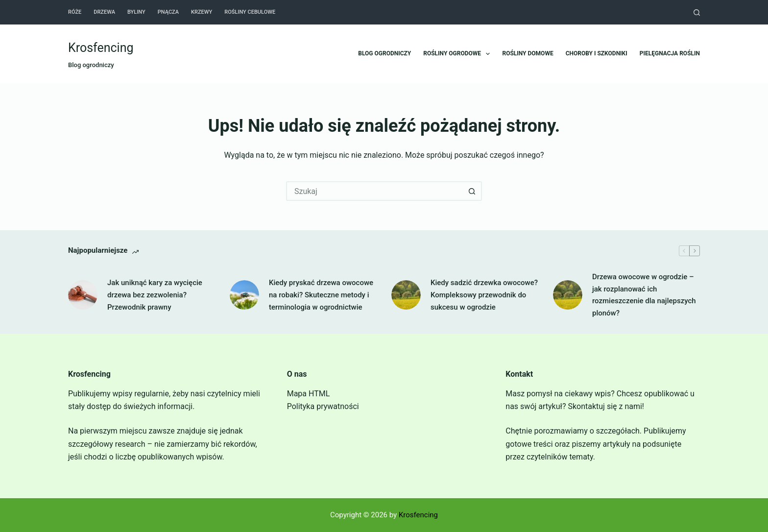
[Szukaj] (697, 12)
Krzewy (202, 12)
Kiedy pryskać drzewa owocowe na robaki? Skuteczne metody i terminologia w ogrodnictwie (321, 295)
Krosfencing (101, 48)
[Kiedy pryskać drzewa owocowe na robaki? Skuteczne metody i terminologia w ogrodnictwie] (244, 295)
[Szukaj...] (374, 191)
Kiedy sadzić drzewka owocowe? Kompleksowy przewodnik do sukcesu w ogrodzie (484, 295)
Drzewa (104, 12)
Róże (75, 12)
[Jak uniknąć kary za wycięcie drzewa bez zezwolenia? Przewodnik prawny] (83, 295)
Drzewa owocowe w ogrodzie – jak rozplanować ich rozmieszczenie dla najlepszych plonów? (644, 295)
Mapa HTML (309, 394)
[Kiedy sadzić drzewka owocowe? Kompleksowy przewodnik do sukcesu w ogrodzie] (406, 295)
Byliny (136, 12)
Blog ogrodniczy (384, 53)
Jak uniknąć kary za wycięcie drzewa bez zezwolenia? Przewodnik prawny (155, 295)
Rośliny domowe (528, 53)
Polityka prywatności (323, 406)
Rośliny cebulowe (250, 12)
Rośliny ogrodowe (458, 54)
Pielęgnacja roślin (670, 53)
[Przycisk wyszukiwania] (472, 191)
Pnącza (168, 12)
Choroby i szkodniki (597, 53)
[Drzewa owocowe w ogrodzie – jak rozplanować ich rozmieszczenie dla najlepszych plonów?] (568, 295)
